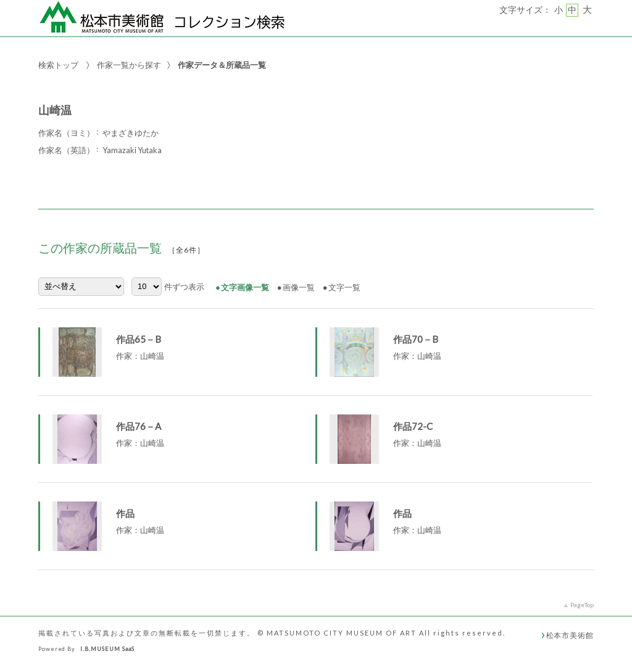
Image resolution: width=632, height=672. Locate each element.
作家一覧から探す (129, 65)
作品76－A (139, 426)
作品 (125, 513)
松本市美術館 (570, 635)
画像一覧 (299, 287)
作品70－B (416, 339)
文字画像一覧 (245, 287)
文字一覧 (344, 287)
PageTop (582, 605)
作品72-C (413, 426)
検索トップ (58, 65)
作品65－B (139, 339)
